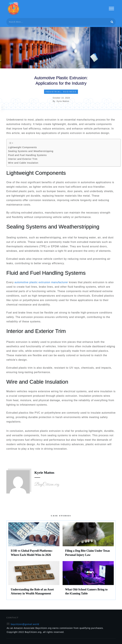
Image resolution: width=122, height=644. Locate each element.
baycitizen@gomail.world (25, 624)
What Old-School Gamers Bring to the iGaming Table (88, 580)
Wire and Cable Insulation (23, 163)
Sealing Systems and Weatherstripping (31, 151)
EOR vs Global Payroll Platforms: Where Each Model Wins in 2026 (34, 541)
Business (70, 92)
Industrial (53, 92)
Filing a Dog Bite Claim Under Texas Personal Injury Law (88, 541)
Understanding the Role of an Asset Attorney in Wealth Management (34, 580)
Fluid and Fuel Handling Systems (27, 155)
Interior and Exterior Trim (23, 159)
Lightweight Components (22, 147)
